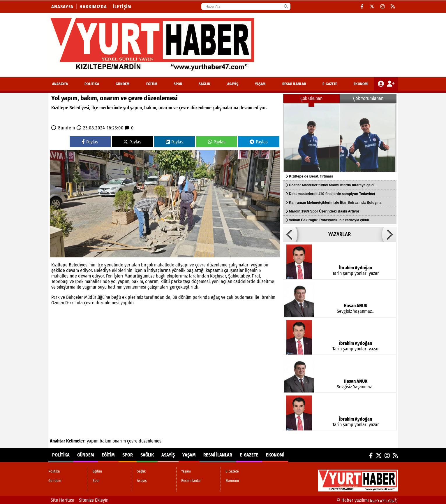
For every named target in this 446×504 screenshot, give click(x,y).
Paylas (90, 142)
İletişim (122, 7)
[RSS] (393, 7)
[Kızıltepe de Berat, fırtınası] (340, 137)
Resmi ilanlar (294, 84)
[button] (290, 234)
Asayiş (233, 84)
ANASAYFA (60, 84)
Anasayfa (62, 7)
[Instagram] (383, 7)
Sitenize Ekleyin (94, 500)
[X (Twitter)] (372, 7)
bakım (105, 441)
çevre (132, 441)
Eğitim (152, 84)
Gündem (122, 84)
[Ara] (286, 6)
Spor (178, 84)
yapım (93, 441)
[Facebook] (362, 7)
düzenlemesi (151, 441)
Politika (92, 84)
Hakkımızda (93, 7)
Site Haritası (62, 500)
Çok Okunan (311, 98)
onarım (119, 441)
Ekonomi (361, 84)
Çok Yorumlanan (368, 98)
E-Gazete (330, 84)
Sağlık (205, 84)
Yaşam (260, 84)
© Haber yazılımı (367, 500)
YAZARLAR (340, 234)
